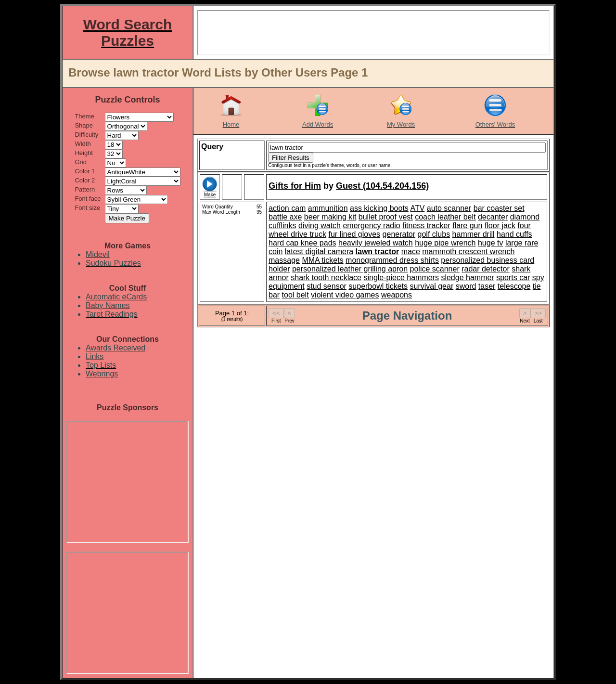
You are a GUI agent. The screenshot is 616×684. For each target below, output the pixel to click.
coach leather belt (445, 217)
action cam (287, 208)
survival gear (432, 286)
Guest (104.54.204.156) (382, 186)
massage (284, 260)
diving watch (320, 226)
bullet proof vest (386, 217)
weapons (397, 295)
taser (487, 286)
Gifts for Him (295, 186)
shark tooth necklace (326, 277)
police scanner (435, 269)
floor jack (500, 226)
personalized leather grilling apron (350, 269)
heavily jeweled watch (376, 243)
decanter (493, 217)
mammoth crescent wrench (468, 252)
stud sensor (327, 286)
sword (466, 286)
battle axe (285, 217)
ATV (417, 208)
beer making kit (330, 217)
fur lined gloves (355, 234)
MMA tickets (322, 260)
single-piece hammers (401, 277)
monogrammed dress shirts (392, 260)
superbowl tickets (378, 286)
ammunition (328, 208)
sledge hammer (467, 277)
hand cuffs (514, 234)
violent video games (345, 295)
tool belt (295, 295)
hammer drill (474, 234)
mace (411, 252)
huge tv (490, 243)
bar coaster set (499, 208)
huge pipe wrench (445, 243)
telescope (514, 286)
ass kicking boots (379, 208)
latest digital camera (319, 252)
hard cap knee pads (302, 243)
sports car (513, 277)
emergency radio (371, 226)
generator (399, 234)
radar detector (486, 269)
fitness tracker (426, 226)
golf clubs (434, 234)
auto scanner (449, 208)
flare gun (467, 226)
